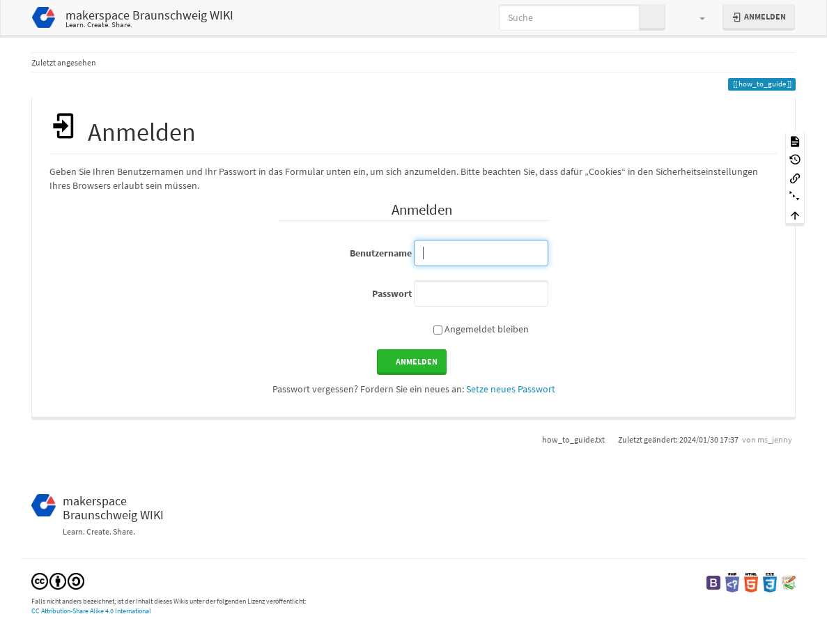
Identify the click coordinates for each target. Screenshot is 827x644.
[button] (696, 17)
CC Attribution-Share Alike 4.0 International (91, 611)
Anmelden (417, 361)
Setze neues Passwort (511, 389)
